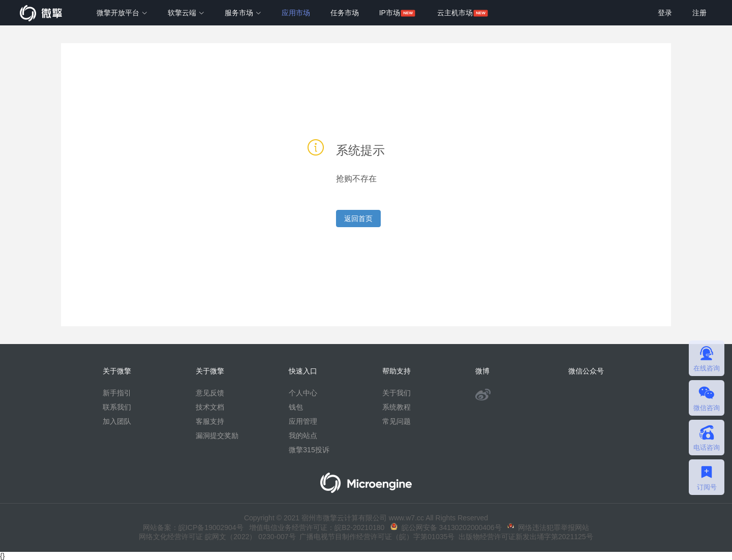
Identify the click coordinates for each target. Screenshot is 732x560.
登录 (665, 13)
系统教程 (396, 407)
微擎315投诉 (309, 450)
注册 (699, 13)
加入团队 (117, 421)
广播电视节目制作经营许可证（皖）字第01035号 (375, 537)
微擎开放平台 (122, 13)
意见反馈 (210, 393)
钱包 (296, 407)
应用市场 (296, 13)
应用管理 (303, 421)
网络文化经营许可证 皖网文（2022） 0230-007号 (217, 537)
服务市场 (243, 13)
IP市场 (390, 13)
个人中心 (303, 393)
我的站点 (303, 435)
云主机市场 (455, 13)
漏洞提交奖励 (217, 435)
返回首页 (358, 219)
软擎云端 (186, 13)
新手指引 (117, 393)
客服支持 (210, 421)
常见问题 (396, 421)
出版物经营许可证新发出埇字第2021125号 (524, 537)
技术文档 (210, 407)
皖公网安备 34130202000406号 (446, 527)
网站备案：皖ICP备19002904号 (193, 527)
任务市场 (345, 13)
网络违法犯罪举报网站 (548, 527)
